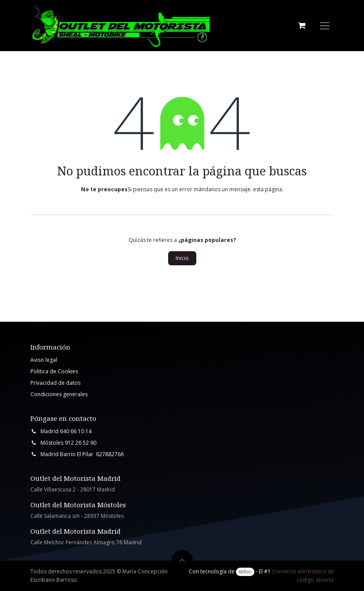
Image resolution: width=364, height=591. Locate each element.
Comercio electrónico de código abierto (303, 575)
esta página (268, 189)
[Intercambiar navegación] (325, 26)
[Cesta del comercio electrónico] (302, 26)
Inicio (182, 258)
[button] (182, 561)
